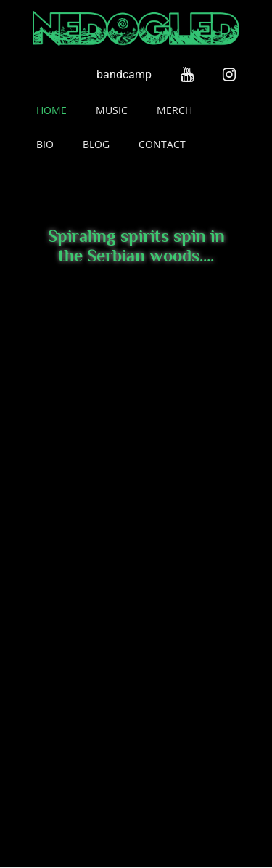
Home (51, 110)
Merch (174, 110)
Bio (45, 144)
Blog (96, 144)
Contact (162, 144)
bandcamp (124, 74)
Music (112, 110)
